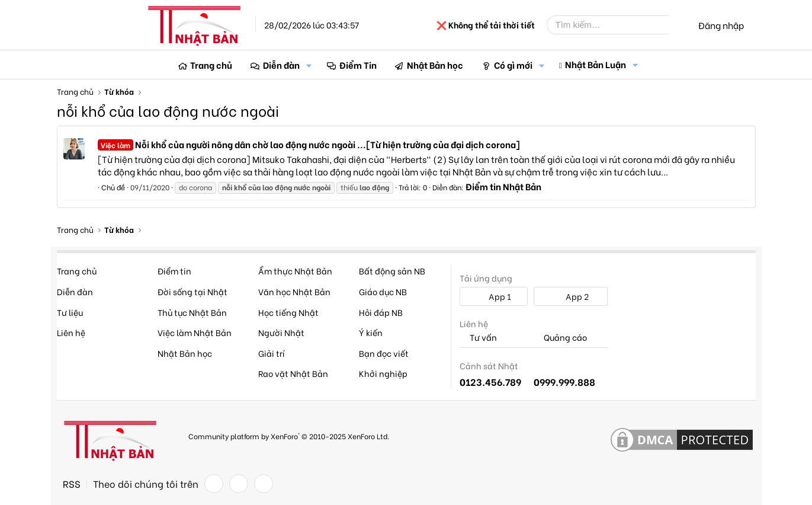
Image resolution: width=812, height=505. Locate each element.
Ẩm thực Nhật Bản (295, 271)
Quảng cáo (560, 338)
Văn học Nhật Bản (294, 291)
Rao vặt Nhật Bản (293, 373)
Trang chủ (211, 65)
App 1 (493, 296)
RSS (72, 484)
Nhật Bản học (435, 65)
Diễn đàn (281, 65)
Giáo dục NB (383, 291)
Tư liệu (70, 312)
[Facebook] (214, 484)
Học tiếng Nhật (288, 312)
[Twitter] (239, 484)
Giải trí (272, 353)
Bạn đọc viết (384, 353)
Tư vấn (478, 338)
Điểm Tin (358, 65)
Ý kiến (371, 332)
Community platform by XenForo (289, 436)
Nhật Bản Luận (596, 64)
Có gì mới (513, 65)
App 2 (571, 296)
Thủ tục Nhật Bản (192, 312)
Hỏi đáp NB (381, 312)
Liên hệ (71, 332)
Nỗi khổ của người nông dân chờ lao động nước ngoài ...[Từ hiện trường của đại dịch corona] (309, 144)
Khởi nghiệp (383, 373)
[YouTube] (264, 484)
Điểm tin (174, 271)
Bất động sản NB (392, 271)
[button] (309, 65)
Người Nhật (281, 332)
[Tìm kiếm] (617, 25)
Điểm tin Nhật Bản (503, 186)
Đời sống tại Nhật (192, 291)
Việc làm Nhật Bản (195, 332)
